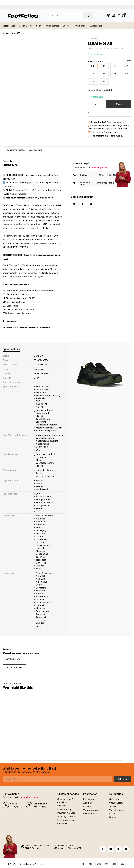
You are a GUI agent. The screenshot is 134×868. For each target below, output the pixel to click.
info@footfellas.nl (106, 183)
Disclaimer (62, 806)
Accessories (103, 26)
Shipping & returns (67, 816)
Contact (87, 806)
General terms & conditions (65, 801)
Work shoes (87, 26)
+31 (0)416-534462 (107, 175)
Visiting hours (100, 168)
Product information (15, 150)
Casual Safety (27, 26)
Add (119, 104)
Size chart (127, 61)
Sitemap (38, 864)
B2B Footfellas (90, 813)
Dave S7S (16, 33)
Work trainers (56, 26)
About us (88, 803)
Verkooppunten (91, 810)
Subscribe (123, 779)
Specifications (35, 150)
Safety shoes (9, 26)
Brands (113, 817)
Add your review (14, 667)
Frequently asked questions (66, 821)
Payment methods (66, 813)
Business (72, 26)
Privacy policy (64, 809)
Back (6, 33)
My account (89, 799)
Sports (42, 26)
